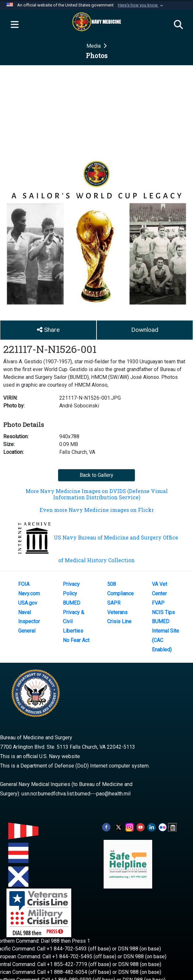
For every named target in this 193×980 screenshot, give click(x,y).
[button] (141, 5)
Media (94, 46)
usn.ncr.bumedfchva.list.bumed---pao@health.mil (76, 794)
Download (145, 330)
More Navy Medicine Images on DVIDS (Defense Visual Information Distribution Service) (97, 494)
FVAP (158, 603)
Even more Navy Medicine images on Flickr (97, 510)
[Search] (178, 25)
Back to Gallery (96, 475)
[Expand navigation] (15, 25)
